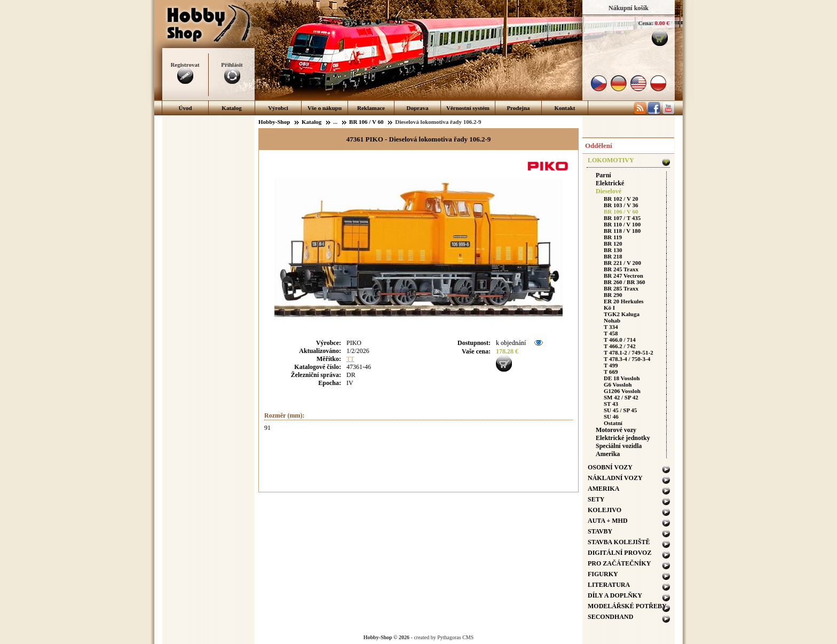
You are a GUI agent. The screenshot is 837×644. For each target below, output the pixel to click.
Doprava (418, 108)
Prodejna (518, 108)
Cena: (646, 23)
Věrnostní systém (468, 108)
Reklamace (371, 108)
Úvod (185, 108)
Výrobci (278, 108)
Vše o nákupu (325, 108)
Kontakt (564, 108)
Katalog (231, 108)
